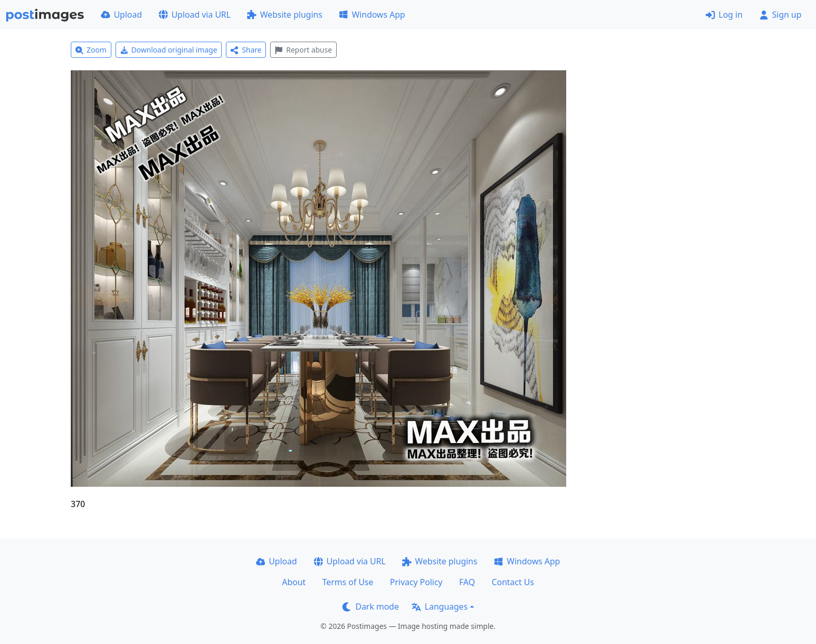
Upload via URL (195, 15)
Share (246, 50)
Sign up (780, 15)
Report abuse (303, 50)
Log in (724, 15)
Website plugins (285, 15)
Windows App (372, 15)
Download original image (169, 50)
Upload (122, 15)
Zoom (91, 50)
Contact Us (513, 582)
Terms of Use (348, 582)
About (294, 582)
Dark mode (371, 607)
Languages (439, 607)
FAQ (467, 582)
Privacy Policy (416, 582)
